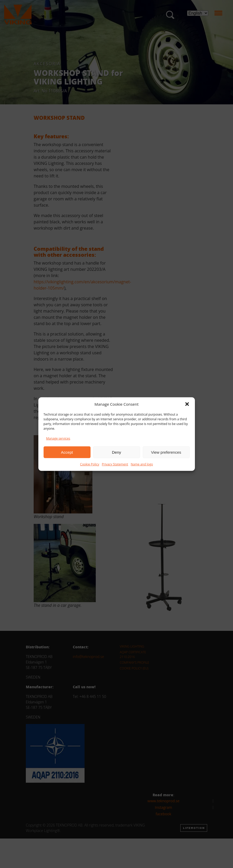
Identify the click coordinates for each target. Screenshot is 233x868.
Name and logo (142, 464)
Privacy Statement (115, 464)
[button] (187, 404)
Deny (116, 452)
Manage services (58, 438)
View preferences (166, 452)
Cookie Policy (90, 464)
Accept (67, 452)
